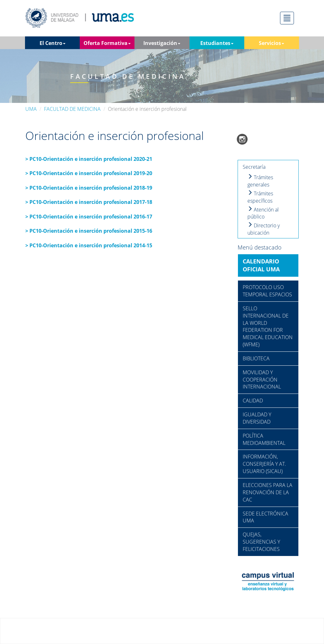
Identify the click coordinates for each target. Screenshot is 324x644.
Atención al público (263, 213)
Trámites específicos (260, 197)
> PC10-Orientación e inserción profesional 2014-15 (89, 245)
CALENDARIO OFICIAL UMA (261, 265)
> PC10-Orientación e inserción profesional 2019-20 (89, 173)
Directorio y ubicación (264, 229)
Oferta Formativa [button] (107, 43)
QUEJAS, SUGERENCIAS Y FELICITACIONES (261, 542)
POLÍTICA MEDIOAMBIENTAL (264, 439)
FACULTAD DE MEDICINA (72, 109)
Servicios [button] (271, 43)
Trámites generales (260, 181)
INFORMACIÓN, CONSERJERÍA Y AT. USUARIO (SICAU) (264, 464)
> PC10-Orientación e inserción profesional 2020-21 (89, 159)
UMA (31, 109)
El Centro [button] (53, 43)
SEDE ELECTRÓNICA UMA (265, 517)
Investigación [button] (162, 43)
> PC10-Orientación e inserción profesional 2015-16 (89, 231)
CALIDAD (253, 401)
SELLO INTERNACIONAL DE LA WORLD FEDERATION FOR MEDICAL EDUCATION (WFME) (268, 326)
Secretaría (254, 167)
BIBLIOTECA (256, 358)
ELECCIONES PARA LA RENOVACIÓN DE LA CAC (268, 492)
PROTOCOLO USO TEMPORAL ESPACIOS (267, 291)
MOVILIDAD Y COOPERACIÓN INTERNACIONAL (262, 380)
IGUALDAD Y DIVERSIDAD (257, 418)
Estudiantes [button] (217, 43)
